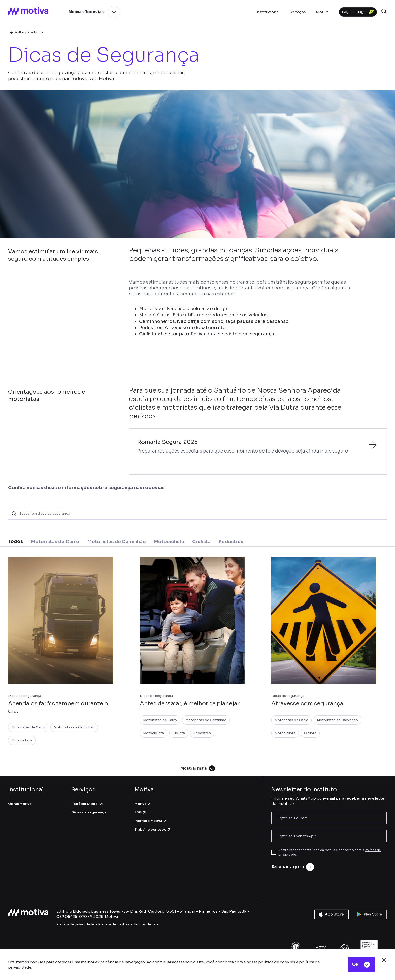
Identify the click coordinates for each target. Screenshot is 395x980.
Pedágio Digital (87, 804)
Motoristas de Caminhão (74, 727)
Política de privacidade (75, 924)
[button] (384, 12)
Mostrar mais (198, 768)
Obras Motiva (20, 804)
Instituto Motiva (151, 821)
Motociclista (22, 740)
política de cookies (277, 962)
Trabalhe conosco (153, 829)
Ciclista (179, 733)
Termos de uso (146, 924)
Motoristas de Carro (28, 727)
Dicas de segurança (89, 812)
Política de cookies (114, 924)
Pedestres (202, 733)
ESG (140, 812)
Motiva (143, 804)
